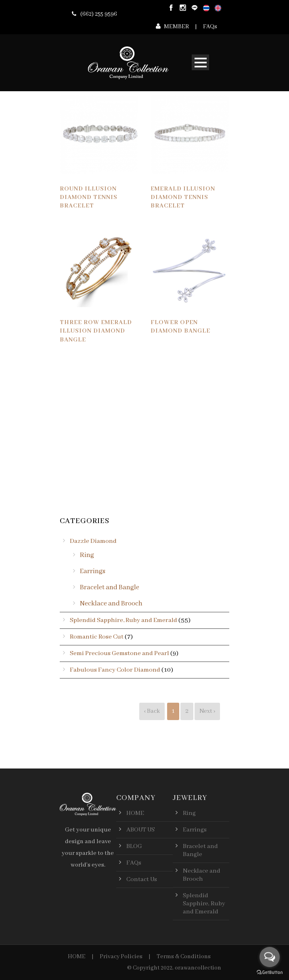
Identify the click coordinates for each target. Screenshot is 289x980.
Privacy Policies (121, 957)
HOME (77, 957)
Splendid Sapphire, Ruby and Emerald (124, 620)
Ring (87, 555)
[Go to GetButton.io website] (270, 972)
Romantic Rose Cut (97, 637)
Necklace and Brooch (111, 604)
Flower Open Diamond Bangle (180, 327)
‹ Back (152, 711)
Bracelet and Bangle (110, 587)
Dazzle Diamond (93, 541)
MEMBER (176, 27)
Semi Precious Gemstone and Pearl (119, 653)
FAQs (210, 27)
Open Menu (200, 62)
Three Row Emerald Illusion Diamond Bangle (96, 331)
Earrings (93, 571)
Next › (207, 711)
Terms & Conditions (184, 957)
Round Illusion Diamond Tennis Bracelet (89, 197)
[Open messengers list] (270, 957)
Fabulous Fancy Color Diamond (115, 670)
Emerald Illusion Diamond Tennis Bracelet (183, 197)
